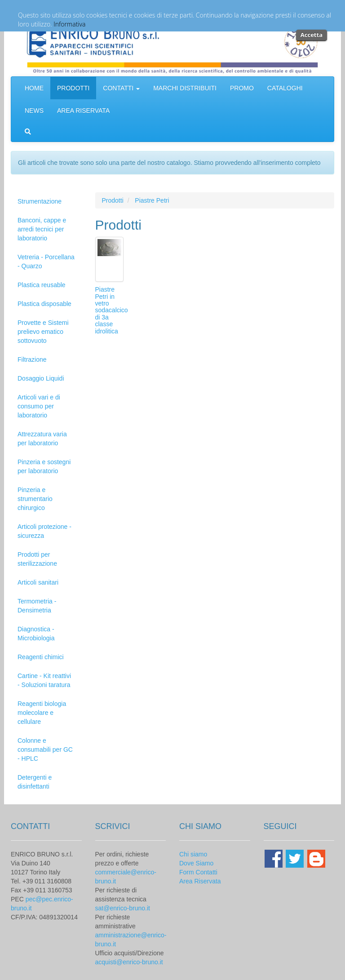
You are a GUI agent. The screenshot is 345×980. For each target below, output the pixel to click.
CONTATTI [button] (121, 88)
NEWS (34, 111)
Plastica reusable (42, 285)
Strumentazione (40, 201)
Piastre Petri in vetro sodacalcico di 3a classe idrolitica (112, 310)
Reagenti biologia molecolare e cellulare (42, 713)
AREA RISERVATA (83, 111)
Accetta (312, 35)
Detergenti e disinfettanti (35, 782)
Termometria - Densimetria (37, 606)
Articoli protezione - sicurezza (44, 531)
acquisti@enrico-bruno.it (129, 962)
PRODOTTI (73, 88)
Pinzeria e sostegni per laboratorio (44, 466)
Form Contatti (198, 872)
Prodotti (113, 200)
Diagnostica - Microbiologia (36, 634)
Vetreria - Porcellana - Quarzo (46, 262)
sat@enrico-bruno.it (123, 908)
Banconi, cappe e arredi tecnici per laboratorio (42, 229)
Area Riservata (200, 881)
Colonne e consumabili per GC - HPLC (45, 749)
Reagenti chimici (41, 657)
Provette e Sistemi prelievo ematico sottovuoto (43, 332)
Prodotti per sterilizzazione (37, 559)
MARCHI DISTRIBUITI (185, 88)
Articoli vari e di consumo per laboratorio (39, 406)
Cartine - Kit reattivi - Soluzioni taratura (44, 680)
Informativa (69, 24)
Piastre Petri (152, 200)
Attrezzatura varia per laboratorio (42, 439)
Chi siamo (193, 854)
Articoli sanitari (38, 582)
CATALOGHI (285, 88)
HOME (34, 88)
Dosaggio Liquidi (41, 378)
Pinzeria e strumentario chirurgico (35, 499)
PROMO (242, 88)
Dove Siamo (196, 863)
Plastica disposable (44, 304)
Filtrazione (32, 359)
